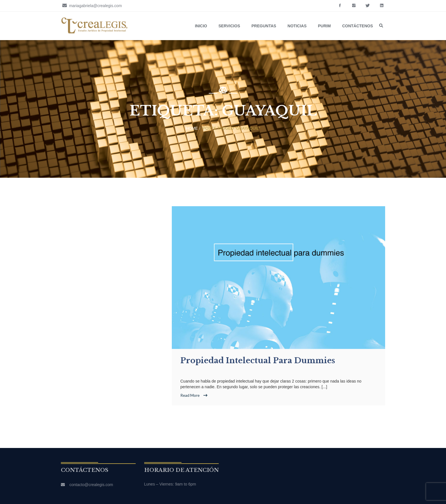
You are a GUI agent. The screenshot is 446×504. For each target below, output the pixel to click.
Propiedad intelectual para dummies (258, 361)
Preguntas (264, 26)
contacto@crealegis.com (91, 485)
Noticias (297, 26)
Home (192, 128)
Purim (324, 26)
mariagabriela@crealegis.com (91, 5)
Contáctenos (358, 26)
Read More (194, 395)
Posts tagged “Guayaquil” (232, 128)
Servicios (229, 26)
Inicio (201, 26)
